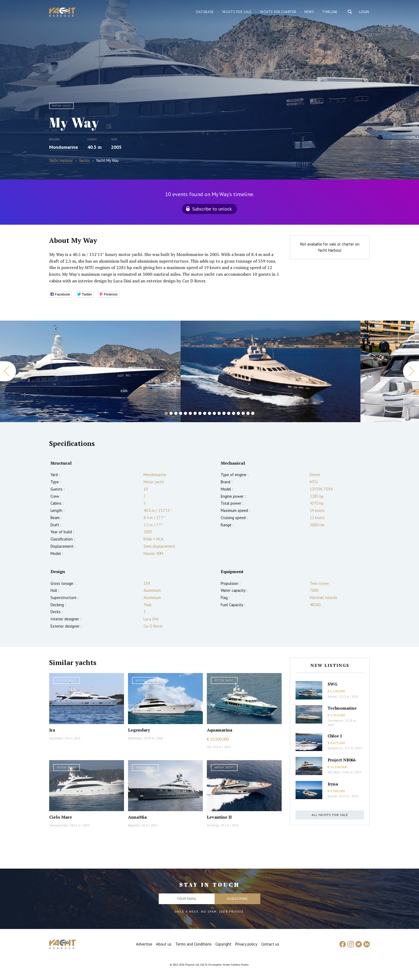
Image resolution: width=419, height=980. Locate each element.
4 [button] (181, 413)
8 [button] (200, 413)
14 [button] (229, 413)
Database (205, 12)
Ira (52, 730)
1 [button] (166, 413)
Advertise (144, 944)
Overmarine (336, 721)
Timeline (330, 12)
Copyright (223, 944)
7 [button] (195, 413)
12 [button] (219, 413)
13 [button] (224, 413)
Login (364, 12)
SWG (332, 684)
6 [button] (190, 413)
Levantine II (219, 817)
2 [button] (171, 413)
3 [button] (176, 413)
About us (164, 944)
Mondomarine (64, 147)
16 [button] (238, 413)
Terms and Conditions (193, 944)
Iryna (333, 784)
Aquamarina (220, 730)
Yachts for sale (237, 12)
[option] (271, 371)
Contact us (270, 944)
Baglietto (134, 825)
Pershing (213, 825)
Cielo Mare (61, 817)
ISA (209, 747)
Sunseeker (56, 738)
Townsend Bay (59, 825)
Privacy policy (246, 944)
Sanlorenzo (335, 748)
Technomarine (342, 708)
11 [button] (214, 413)
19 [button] (253, 413)
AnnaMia (137, 817)
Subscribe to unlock (212, 209)
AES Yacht (334, 772)
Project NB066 (342, 760)
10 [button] (210, 413)
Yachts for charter (278, 12)
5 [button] (185, 413)
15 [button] (234, 413)
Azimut (332, 697)
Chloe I (335, 736)
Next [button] (411, 371)
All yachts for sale (330, 815)
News (309, 12)
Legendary (139, 730)
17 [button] (243, 413)
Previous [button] (8, 371)
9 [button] (205, 413)
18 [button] (248, 413)
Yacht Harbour (63, 13)
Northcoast (135, 738)
